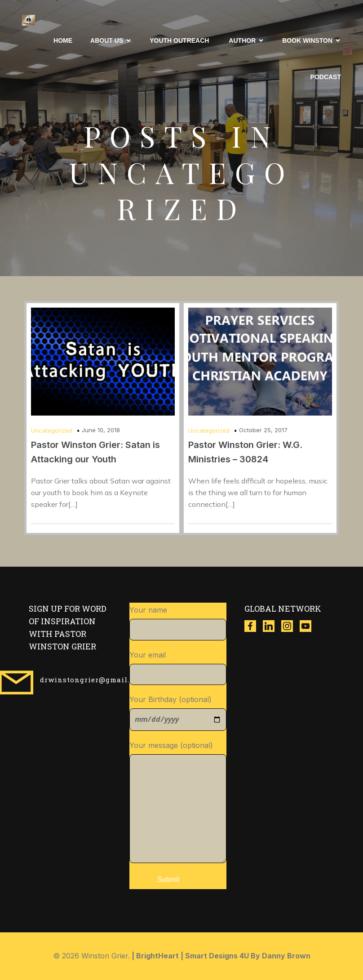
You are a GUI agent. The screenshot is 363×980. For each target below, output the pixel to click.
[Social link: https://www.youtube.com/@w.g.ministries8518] (309, 626)
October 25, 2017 (263, 430)
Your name (178, 623)
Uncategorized (52, 430)
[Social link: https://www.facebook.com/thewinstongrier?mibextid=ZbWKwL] (254, 626)
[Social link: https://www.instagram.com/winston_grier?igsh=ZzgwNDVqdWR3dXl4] (290, 626)
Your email (178, 668)
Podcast (326, 77)
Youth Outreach (180, 40)
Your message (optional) (178, 802)
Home (63, 40)
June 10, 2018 (101, 430)
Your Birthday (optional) (178, 713)
